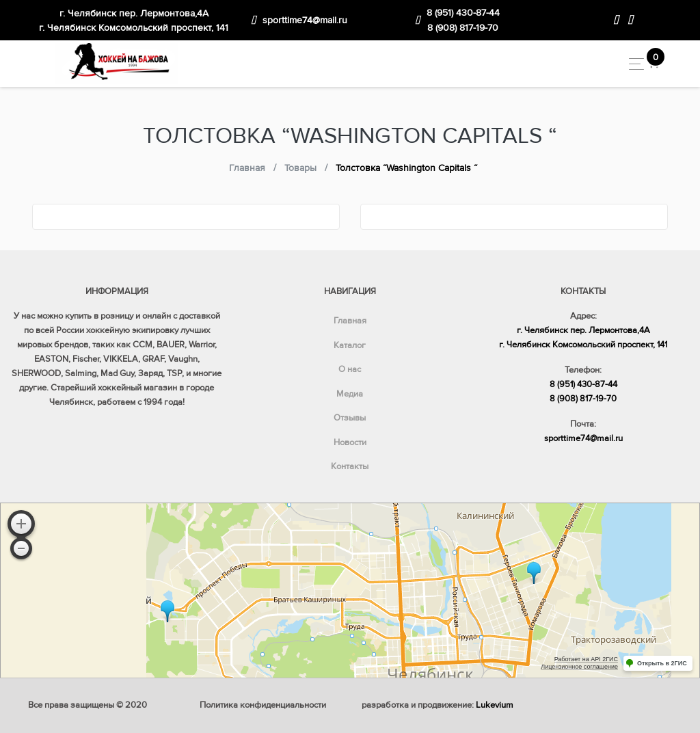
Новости (350, 442)
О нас (350, 369)
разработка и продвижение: (437, 705)
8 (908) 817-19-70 (463, 28)
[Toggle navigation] (633, 64)
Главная (350, 321)
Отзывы (350, 418)
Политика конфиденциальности (263, 705)
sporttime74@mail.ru (305, 20)
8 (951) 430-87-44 (463, 13)
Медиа (350, 394)
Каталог (350, 345)
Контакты (350, 466)
